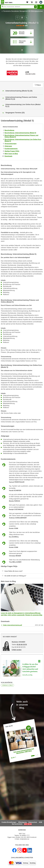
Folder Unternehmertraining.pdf (12, 625)
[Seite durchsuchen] (19, 7)
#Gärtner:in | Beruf (7, 685)
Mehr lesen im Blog (11, 154)
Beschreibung (9, 130)
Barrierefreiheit (17, 824)
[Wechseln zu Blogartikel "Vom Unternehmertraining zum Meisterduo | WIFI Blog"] (33, 756)
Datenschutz (33, 822)
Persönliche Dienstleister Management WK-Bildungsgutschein (23, 11)
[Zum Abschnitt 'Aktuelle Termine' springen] (22, 33)
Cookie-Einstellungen (9, 822)
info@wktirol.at (24, 839)
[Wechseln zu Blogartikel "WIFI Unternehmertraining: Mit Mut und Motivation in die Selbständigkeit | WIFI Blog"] (36, 755)
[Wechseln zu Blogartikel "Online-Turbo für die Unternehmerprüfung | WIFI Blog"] (38, 755)
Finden (35, 7)
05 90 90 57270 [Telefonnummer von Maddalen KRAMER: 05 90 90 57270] (22, 645)
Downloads (8, 156)
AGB (40, 822)
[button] (22, 91)
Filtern (38, 85)
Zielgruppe (8, 146)
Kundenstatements (11, 149)
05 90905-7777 (25, 835)
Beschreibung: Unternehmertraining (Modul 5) (20, 133)
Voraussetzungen (11, 144)
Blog (14, 758)
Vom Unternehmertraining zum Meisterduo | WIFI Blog (24, 751)
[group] (22, 26)
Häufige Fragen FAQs (12, 151)
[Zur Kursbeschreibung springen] (22, 42)
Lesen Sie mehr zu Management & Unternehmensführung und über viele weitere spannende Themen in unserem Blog (22, 614)
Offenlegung (22, 822)
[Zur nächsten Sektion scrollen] (22, 52)
